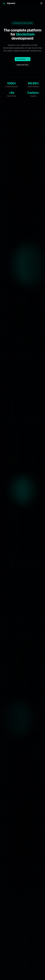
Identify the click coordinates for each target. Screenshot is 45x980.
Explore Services (23, 65)
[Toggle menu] (41, 3)
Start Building (23, 59)
